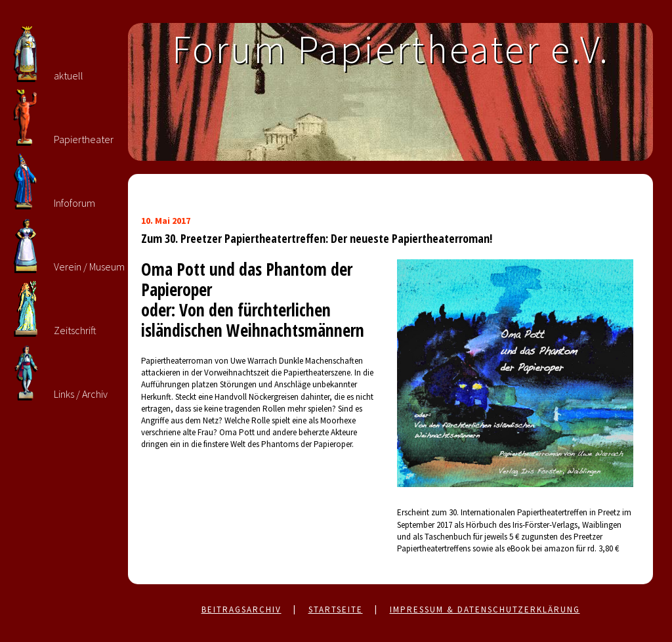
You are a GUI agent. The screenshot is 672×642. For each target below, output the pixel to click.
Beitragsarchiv (241, 610)
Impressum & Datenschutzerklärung (485, 610)
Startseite (336, 610)
